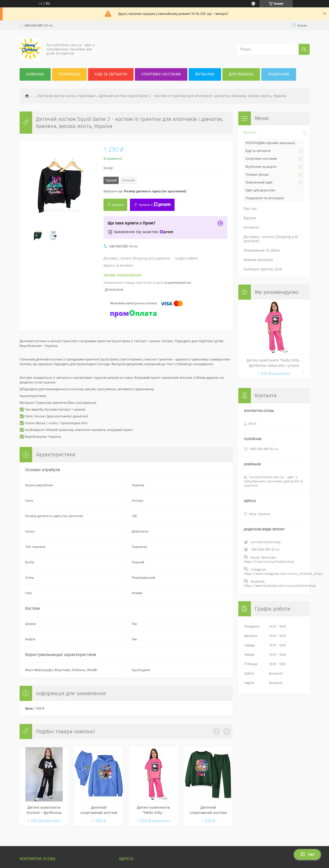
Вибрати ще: (145, 191)
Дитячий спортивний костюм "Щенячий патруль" (99, 810)
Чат (307, 854)
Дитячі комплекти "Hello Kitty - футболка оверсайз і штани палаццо (154, 810)
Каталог (250, 132)
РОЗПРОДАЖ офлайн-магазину (270, 143)
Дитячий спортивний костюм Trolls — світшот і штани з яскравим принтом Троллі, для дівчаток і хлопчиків (208, 810)
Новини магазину (258, 260)
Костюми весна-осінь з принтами (67, 96)
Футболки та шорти (261, 167)
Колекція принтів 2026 (263, 269)
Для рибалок (241, 74)
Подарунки (279, 74)
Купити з (155, 205)
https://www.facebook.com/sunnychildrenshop (280, 586)
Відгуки (250, 218)
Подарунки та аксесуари (265, 198)
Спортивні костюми (161, 74)
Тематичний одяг (259, 182)
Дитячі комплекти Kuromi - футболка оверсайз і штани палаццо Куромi (44, 810)
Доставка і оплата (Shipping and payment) (271, 239)
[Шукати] (304, 49)
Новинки (35, 74)
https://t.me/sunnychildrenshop (269, 562)
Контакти (251, 228)
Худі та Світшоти (111, 74)
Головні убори (257, 175)
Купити (118, 205)
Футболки (205, 74)
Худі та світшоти (258, 151)
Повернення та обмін (262, 250)
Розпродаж (70, 74)
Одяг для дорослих (260, 190)
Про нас (250, 209)
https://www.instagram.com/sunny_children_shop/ (284, 574)
